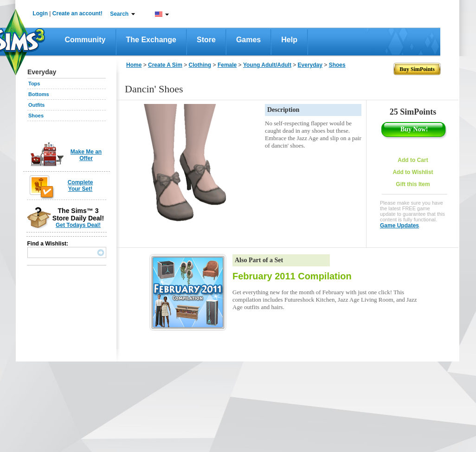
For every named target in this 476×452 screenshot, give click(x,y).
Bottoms (39, 94)
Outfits (36, 105)
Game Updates (399, 226)
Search (119, 14)
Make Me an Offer (86, 155)
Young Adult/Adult (267, 65)
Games (248, 40)
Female (227, 65)
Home (134, 65)
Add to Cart (413, 160)
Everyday (310, 65)
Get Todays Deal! (78, 225)
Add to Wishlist (413, 172)
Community (85, 40)
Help (289, 40)
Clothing (200, 65)
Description (283, 110)
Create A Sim (165, 65)
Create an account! (77, 13)
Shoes (36, 116)
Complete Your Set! (80, 186)
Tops (34, 84)
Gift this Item (413, 184)
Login (40, 13)
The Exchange (151, 40)
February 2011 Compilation (292, 276)
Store (206, 40)
